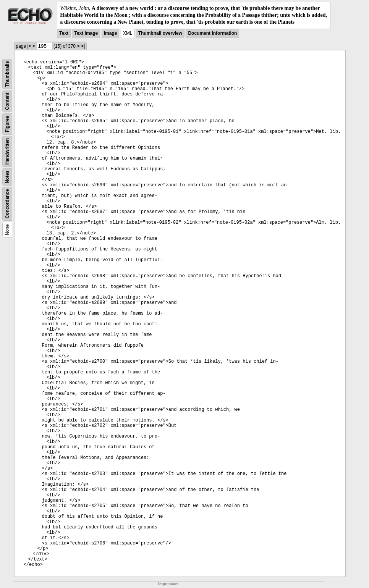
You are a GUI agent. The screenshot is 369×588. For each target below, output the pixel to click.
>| (83, 46)
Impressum (168, 584)
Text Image (86, 33)
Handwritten (7, 151)
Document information (212, 33)
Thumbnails (7, 73)
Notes (7, 177)
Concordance (7, 204)
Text (64, 33)
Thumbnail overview (160, 33)
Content (7, 101)
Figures (7, 124)
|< (29, 46)
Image (111, 33)
